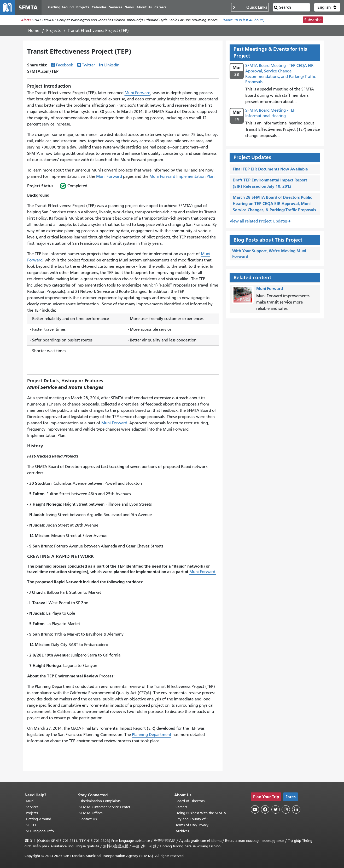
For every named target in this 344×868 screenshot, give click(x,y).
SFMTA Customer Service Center (105, 807)
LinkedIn (112, 65)
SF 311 (31, 825)
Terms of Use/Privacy (192, 825)
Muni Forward (138, 93)
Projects (53, 31)
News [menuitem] (129, 7)
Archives (182, 831)
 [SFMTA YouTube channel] (255, 809)
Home (34, 31)
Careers (181, 807)
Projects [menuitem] (83, 7)
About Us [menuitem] (144, 7)
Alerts (26, 20)
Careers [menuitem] (160, 7)
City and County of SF (193, 819)
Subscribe (313, 20)
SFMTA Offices (91, 813)
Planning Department (152, 735)
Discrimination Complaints (100, 801)
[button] (327, 7)
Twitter (89, 65)
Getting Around (39, 819)
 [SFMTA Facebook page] (265, 809)
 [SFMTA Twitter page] (276, 809)
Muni (30, 801)
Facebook (65, 65)
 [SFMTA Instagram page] (286, 809)
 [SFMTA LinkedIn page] (296, 809)
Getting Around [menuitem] (61, 7)
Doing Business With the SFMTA (201, 813)
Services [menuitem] (115, 7)
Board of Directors (190, 801)
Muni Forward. (203, 572)
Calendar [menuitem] (99, 7)
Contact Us (88, 819)
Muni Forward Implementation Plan (182, 176)
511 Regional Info (40, 831)
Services (32, 807)
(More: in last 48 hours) (244, 20)
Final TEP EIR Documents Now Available (270, 169)
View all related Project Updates (259, 221)
